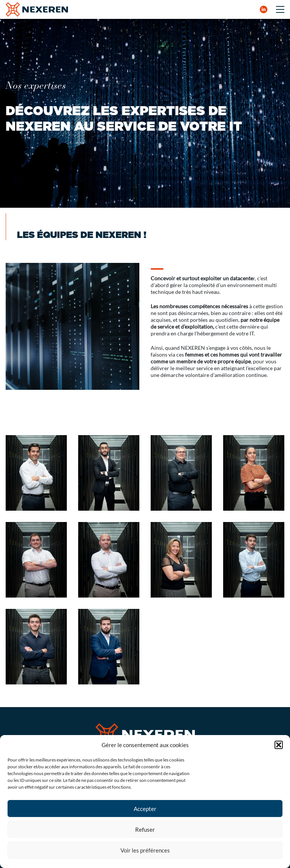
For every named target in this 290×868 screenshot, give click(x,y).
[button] (279, 745)
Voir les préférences (145, 850)
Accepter (145, 809)
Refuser (145, 829)
